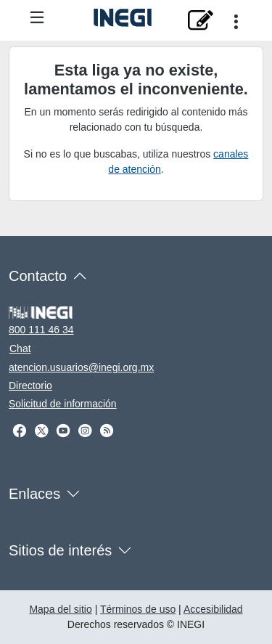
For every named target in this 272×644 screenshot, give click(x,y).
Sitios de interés (60, 550)
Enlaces (34, 494)
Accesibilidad (213, 609)
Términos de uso (138, 609)
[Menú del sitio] (37, 19)
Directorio (30, 386)
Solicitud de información (63, 404)
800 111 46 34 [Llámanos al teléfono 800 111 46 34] (41, 330)
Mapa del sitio (60, 609)
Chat (20, 349)
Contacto (38, 276)
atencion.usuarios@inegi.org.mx (81, 367)
